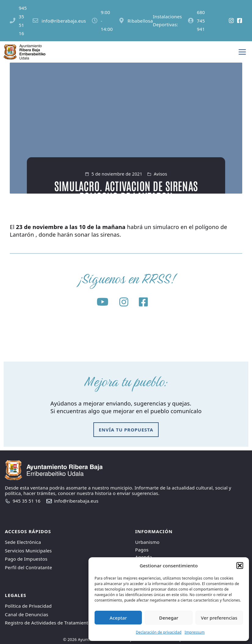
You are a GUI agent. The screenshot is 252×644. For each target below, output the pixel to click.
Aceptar (118, 618)
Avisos (160, 174)
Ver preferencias (219, 618)
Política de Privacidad (28, 606)
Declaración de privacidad (159, 632)
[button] (240, 566)
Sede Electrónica (23, 542)
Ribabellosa (140, 21)
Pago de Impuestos (26, 559)
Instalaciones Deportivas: (167, 20)
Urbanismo (147, 542)
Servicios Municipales (28, 551)
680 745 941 (201, 21)
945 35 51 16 (27, 501)
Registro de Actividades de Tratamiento (48, 623)
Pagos (142, 550)
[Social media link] (216, 21)
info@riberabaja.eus (64, 21)
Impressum (195, 632)
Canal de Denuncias (27, 614)
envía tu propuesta (126, 430)
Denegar (169, 618)
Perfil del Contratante (29, 567)
